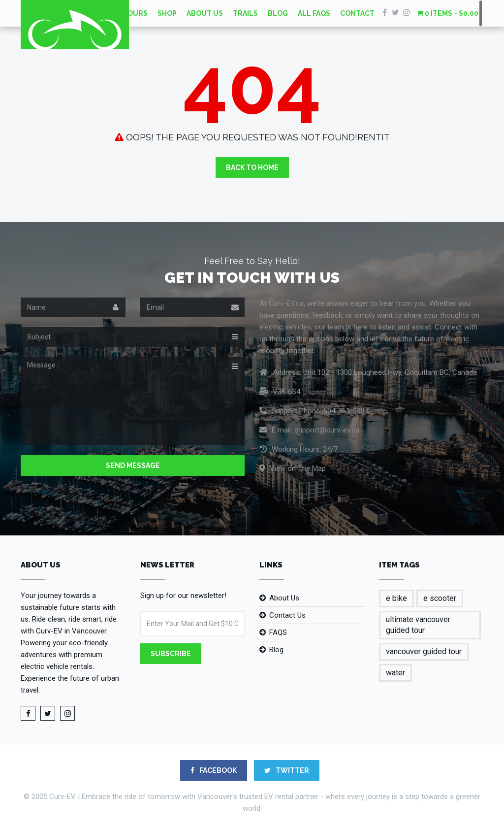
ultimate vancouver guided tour (418, 625)
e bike (396, 598)
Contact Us (287, 615)
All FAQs (314, 13)
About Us (205, 13)
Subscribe (171, 654)
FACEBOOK (214, 770)
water (395, 673)
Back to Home (252, 167)
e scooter (440, 598)
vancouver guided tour (424, 651)
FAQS (278, 632)
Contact (357, 13)
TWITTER (287, 770)
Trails (245, 13)
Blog (278, 13)
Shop (167, 13)
